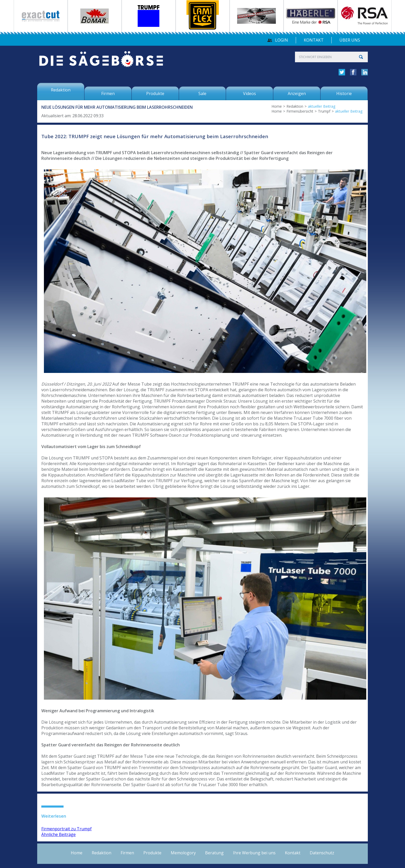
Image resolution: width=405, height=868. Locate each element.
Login (282, 40)
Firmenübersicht (300, 111)
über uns (350, 40)
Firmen (127, 853)
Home (277, 106)
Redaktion (295, 106)
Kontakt (314, 40)
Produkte (152, 853)
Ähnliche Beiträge (59, 834)
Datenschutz (322, 853)
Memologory (183, 853)
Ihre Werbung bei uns (254, 853)
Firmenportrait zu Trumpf (67, 829)
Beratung (214, 853)
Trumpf (324, 111)
